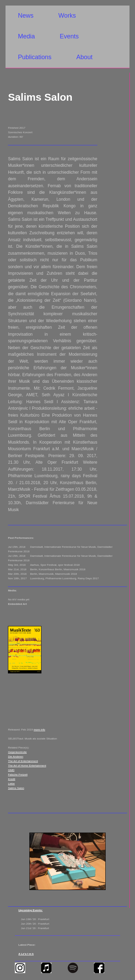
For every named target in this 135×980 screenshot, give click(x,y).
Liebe (11, 784)
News (26, 16)
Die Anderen (16, 757)
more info (39, 730)
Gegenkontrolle (17, 752)
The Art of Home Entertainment (27, 766)
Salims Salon (16, 788)
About (84, 57)
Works (67, 16)
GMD (11, 770)
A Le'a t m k (26, 954)
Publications (35, 57)
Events (69, 36)
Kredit (12, 779)
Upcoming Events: (30, 910)
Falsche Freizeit (18, 775)
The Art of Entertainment (23, 761)
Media (26, 36)
